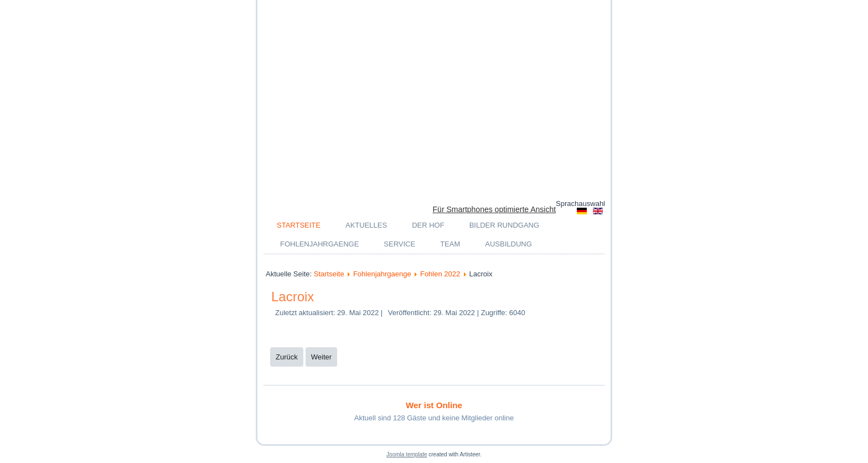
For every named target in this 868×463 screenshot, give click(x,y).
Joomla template (407, 454)
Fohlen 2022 (440, 274)
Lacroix (293, 297)
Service (399, 244)
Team (450, 244)
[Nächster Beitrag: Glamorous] (321, 357)
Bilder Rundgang (504, 225)
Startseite (299, 225)
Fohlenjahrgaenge (319, 244)
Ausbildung (508, 244)
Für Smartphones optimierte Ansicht (495, 209)
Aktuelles (366, 225)
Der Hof (428, 225)
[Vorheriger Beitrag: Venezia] (287, 357)
